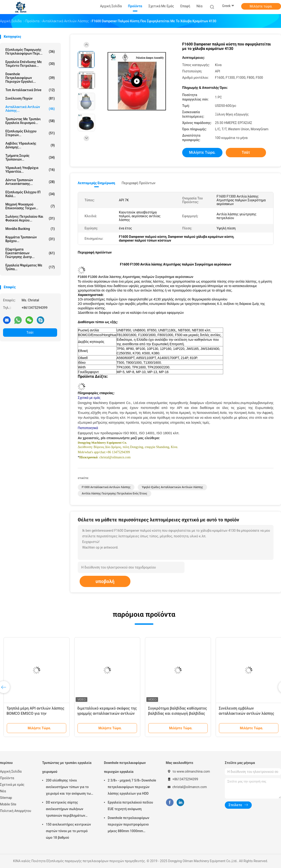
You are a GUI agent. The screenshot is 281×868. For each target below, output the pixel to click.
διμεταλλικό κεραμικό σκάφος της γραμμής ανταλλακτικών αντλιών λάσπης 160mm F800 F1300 (107, 713)
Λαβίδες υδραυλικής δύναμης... (30, 145)
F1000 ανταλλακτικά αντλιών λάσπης (106, 487)
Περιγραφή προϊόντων (139, 183)
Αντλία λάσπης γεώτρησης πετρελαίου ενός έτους (115, 494)
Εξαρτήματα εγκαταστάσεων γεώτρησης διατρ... (30, 253)
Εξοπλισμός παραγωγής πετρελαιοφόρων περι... (30, 52)
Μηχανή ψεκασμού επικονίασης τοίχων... (30, 206)
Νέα (3, 791)
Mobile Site (8, 804)
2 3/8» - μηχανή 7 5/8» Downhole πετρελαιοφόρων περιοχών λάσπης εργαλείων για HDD (132, 787)
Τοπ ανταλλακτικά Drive (30, 90)
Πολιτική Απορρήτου (16, 811)
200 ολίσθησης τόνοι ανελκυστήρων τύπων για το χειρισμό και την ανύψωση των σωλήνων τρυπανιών (69, 788)
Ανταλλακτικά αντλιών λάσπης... (30, 109)
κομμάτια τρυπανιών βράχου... (30, 239)
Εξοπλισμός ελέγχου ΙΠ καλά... (30, 194)
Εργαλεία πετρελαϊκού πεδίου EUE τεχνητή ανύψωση (130, 806)
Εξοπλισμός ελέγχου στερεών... (30, 133)
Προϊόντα (7, 778)
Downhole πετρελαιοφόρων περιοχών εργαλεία (125, 767)
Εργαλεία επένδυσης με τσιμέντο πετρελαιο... (30, 64)
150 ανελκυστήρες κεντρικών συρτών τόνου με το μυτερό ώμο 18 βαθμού (68, 831)
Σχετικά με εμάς (12, 785)
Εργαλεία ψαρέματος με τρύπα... (30, 267)
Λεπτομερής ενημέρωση (96, 183)
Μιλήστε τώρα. (261, 6)
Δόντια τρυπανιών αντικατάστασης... (30, 182)
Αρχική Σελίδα (11, 771)
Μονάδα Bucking (30, 229)
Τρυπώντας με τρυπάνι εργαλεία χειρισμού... (30, 121)
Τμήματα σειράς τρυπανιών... (30, 157)
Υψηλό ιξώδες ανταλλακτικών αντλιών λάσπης (172, 487)
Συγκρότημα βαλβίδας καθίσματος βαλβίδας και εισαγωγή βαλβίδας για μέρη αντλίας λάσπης (177, 713)
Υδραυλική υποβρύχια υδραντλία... (30, 170)
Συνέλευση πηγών (30, 98)
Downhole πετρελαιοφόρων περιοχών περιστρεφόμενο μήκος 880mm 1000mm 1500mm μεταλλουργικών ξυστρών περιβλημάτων (128, 825)
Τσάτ (30, 333)
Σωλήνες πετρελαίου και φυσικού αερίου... (30, 218)
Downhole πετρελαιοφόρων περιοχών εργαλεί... (30, 78)
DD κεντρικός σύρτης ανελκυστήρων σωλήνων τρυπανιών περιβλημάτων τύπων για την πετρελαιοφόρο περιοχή (69, 810)
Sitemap (6, 798)
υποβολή (105, 581)
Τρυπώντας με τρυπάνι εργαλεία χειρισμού (67, 767)
